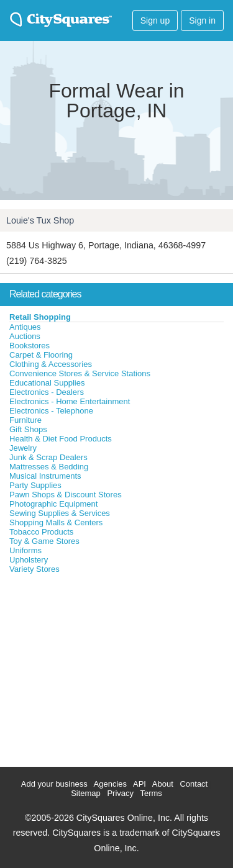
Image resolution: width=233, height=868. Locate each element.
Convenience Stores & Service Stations (80, 373)
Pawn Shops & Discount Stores (66, 495)
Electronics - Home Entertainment (70, 401)
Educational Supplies (47, 383)
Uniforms (25, 550)
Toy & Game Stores (44, 541)
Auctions (25, 336)
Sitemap (86, 793)
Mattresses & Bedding (49, 467)
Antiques (25, 327)
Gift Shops (28, 429)
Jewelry (23, 448)
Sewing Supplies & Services (60, 513)
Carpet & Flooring (41, 355)
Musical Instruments (45, 476)
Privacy (120, 793)
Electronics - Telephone (51, 411)
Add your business (54, 784)
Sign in (202, 20)
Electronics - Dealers (47, 392)
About (163, 784)
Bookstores (30, 346)
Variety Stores (34, 569)
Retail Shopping (40, 317)
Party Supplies (35, 485)
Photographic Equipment (53, 504)
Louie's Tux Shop (40, 220)
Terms (151, 793)
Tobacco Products (41, 532)
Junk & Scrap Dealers (48, 457)
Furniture (25, 420)
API (139, 784)
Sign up (155, 20)
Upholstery (29, 560)
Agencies (110, 784)
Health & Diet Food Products (61, 439)
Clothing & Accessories (51, 364)
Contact (194, 784)
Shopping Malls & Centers (56, 522)
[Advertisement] (93, 667)
